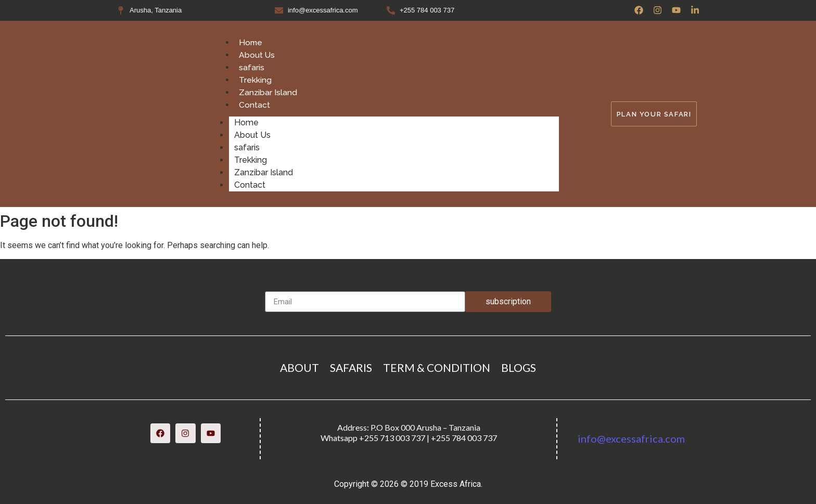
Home (251, 42)
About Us (257, 55)
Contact (254, 105)
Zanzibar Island (268, 92)
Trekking (255, 80)
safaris (252, 67)
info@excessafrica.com (631, 438)
